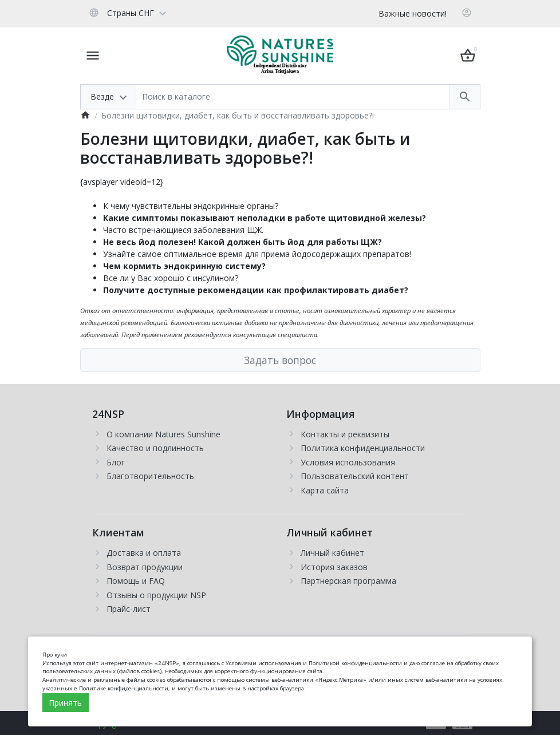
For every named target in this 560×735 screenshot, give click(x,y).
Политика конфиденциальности (363, 448)
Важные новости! (413, 13)
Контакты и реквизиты (345, 434)
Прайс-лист (129, 609)
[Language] (127, 13)
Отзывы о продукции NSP (156, 595)
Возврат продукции (145, 567)
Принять (65, 703)
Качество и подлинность (155, 448)
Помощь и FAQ (136, 581)
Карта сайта (325, 490)
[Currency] (178, 13)
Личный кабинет (332, 553)
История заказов (334, 567)
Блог (116, 462)
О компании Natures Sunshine (163, 434)
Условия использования (348, 462)
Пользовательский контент (355, 476)
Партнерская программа (348, 581)
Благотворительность (150, 476)
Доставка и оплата (144, 553)
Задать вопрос (280, 360)
